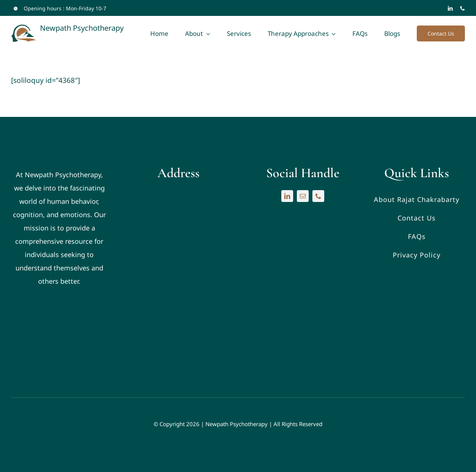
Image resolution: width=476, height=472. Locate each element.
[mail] (303, 196)
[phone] (462, 8)
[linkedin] (450, 8)
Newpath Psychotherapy (237, 424)
